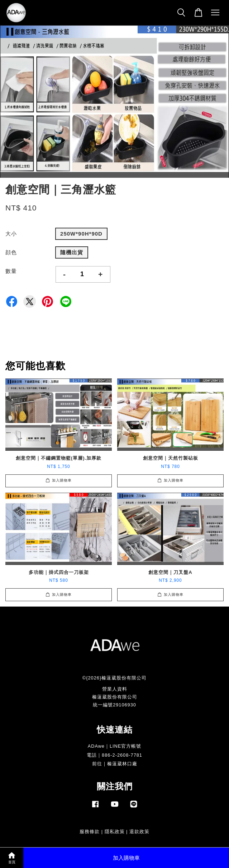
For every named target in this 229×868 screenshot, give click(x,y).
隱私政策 (115, 832)
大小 (11, 234)
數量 (11, 271)
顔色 (11, 252)
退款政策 (139, 832)
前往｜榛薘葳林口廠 (115, 764)
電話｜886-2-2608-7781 (114, 755)
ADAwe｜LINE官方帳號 (115, 746)
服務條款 (90, 832)
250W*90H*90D (81, 234)
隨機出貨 (72, 252)
